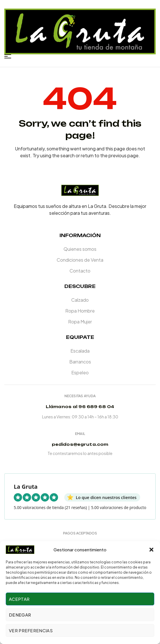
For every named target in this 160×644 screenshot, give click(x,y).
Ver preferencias (31, 630)
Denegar (20, 615)
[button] (151, 550)
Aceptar (19, 599)
